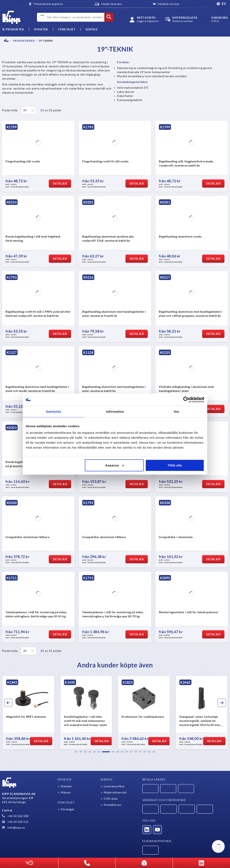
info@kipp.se (14, 828)
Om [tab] (176, 412)
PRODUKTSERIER (24, 41)
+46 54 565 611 (15, 822)
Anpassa (115, 465)
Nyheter (67, 786)
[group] (28, 713)
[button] (76, 752)
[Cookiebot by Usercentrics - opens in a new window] (186, 400)
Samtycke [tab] (54, 412)
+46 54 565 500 (15, 816)
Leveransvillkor (114, 786)
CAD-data (111, 799)
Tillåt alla (175, 465)
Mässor (66, 792)
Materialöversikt (115, 792)
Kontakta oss (113, 805)
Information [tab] (115, 412)
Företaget (67, 29)
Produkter (13, 29)
